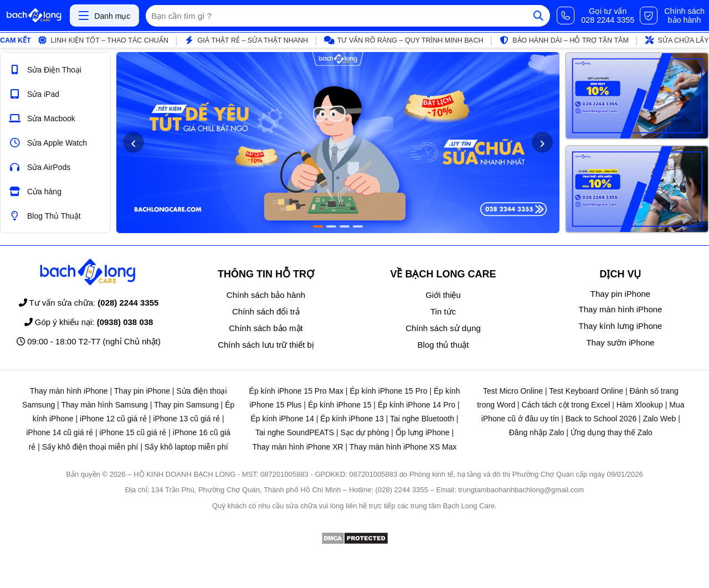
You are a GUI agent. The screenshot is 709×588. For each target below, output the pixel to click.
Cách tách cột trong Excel (566, 405)
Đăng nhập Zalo (537, 432)
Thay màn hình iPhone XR (297, 447)
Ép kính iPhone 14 (282, 419)
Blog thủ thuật (443, 345)
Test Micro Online (513, 391)
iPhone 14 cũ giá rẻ (60, 432)
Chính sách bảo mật (266, 328)
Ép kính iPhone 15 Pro (388, 391)
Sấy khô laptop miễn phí (186, 447)
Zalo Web (660, 419)
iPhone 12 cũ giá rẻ (113, 419)
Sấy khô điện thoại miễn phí (90, 447)
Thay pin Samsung (186, 405)
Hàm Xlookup (640, 405)
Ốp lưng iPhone (423, 432)
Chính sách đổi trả (266, 311)
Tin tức (443, 311)
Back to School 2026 (601, 419)
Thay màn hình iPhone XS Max (403, 447)
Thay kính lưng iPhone (621, 326)
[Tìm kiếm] (538, 16)
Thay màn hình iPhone (621, 309)
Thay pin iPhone (620, 294)
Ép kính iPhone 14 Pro (417, 405)
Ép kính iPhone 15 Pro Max (296, 391)
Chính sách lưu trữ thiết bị (266, 345)
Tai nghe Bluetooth (422, 419)
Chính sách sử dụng (443, 328)
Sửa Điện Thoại (45, 69)
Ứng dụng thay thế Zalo (612, 432)
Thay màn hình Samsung (104, 405)
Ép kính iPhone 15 (340, 405)
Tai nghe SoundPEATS (295, 432)
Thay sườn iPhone (620, 342)
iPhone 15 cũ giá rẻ (133, 432)
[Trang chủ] (34, 16)
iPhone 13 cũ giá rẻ (186, 419)
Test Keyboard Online (586, 391)
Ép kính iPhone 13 (352, 419)
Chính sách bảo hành (266, 295)
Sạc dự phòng (364, 432)
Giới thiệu (443, 295)
